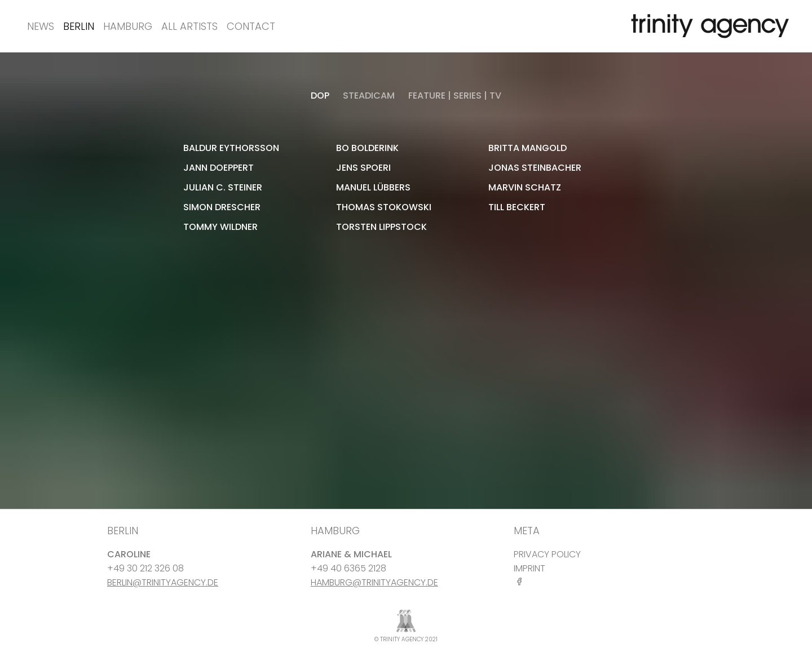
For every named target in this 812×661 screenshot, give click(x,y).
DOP (320, 96)
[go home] (708, 26)
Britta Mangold (528, 148)
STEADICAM (369, 96)
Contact (251, 26)
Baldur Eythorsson (231, 148)
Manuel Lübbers (373, 187)
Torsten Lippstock (381, 227)
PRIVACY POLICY (547, 554)
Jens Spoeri (363, 168)
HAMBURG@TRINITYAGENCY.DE (374, 582)
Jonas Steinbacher (535, 168)
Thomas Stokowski (384, 207)
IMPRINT (529, 568)
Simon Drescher (222, 207)
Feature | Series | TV (455, 96)
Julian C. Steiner (223, 187)
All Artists (189, 26)
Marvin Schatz (525, 187)
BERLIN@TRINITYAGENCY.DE (163, 582)
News (41, 26)
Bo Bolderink (367, 148)
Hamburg (128, 26)
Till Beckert (517, 207)
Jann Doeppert (219, 168)
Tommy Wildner (220, 227)
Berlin (79, 26)
